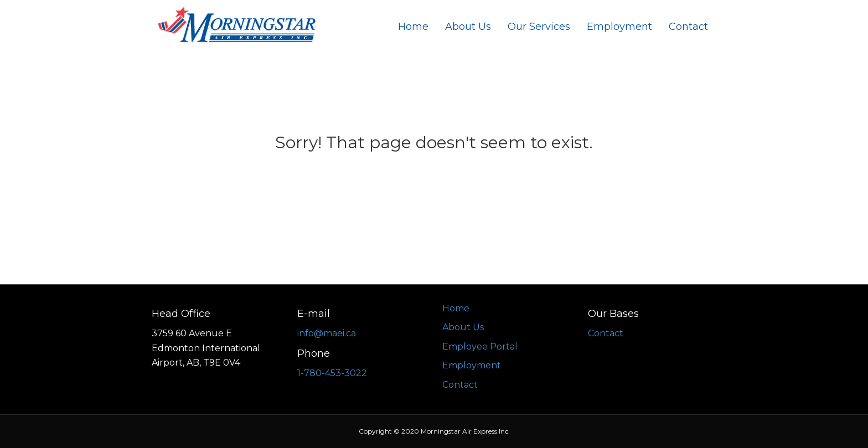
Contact (688, 27)
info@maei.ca (327, 333)
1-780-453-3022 (332, 373)
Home (413, 27)
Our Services (539, 27)
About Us (468, 27)
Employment (619, 27)
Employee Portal (480, 347)
